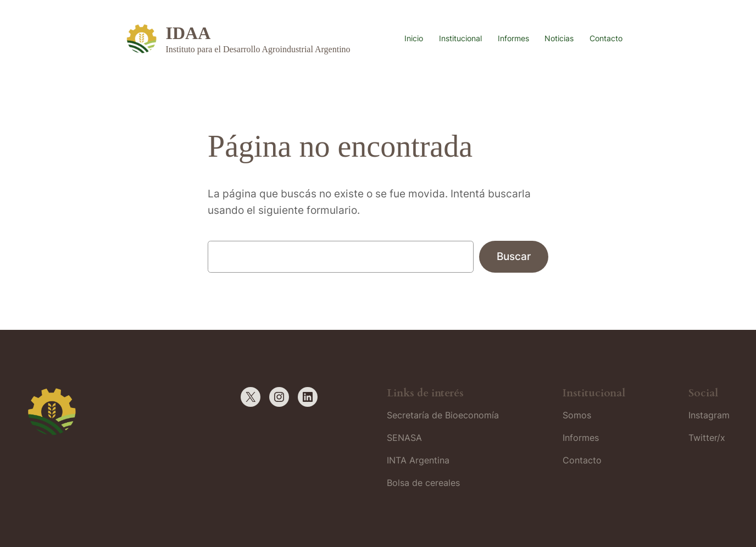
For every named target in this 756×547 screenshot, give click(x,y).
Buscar (514, 256)
